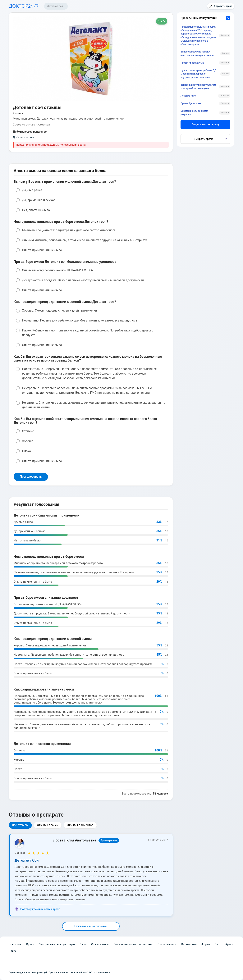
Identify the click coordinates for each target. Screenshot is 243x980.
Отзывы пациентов (80, 825)
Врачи (30, 944)
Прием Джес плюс (191, 103)
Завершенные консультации (57, 944)
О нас (83, 944)
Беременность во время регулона (194, 113)
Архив (229, 944)
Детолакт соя (55, 6)
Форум (206, 944)
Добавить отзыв (23, 137)
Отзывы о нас (100, 944)
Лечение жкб (188, 96)
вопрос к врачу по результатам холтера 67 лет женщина (198, 87)
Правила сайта (167, 944)
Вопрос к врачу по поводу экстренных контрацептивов (197, 53)
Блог (218, 944)
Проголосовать (31, 477)
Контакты (15, 944)
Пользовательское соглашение (133, 944)
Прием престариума (192, 63)
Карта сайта (189, 944)
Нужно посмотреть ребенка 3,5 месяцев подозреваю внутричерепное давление (198, 74)
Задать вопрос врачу (206, 124)
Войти (13, 951)
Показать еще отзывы (91, 926)
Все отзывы (20, 825)
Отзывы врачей (48, 825)
